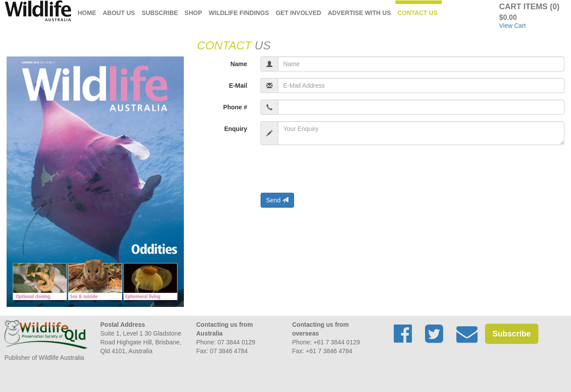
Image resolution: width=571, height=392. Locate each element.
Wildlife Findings (239, 13)
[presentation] (328, 169)
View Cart (512, 26)
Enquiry (235, 129)
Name (239, 64)
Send (278, 200)
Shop (194, 13)
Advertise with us (359, 13)
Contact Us (418, 13)
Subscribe (160, 13)
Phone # (235, 107)
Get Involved (298, 13)
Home (87, 13)
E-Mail (238, 86)
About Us (119, 13)
